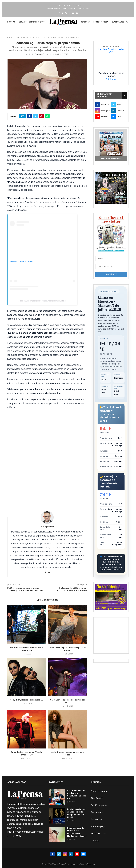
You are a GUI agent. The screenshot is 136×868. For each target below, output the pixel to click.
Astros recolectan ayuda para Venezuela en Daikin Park (76, 796)
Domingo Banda (42, 56)
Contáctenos (83, 9)
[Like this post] (23, 118)
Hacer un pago (98, 828)
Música (39, 39)
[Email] (77, 13)
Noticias (11, 22)
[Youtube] (73, 13)
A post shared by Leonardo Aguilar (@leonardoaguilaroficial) (42, 303)
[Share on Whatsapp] (47, 118)
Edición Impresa (54, 9)
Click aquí (111, 81)
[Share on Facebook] (29, 118)
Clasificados (118, 22)
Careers (95, 843)
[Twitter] (62, 13)
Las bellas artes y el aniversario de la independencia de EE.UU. (76, 815)
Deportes (85, 22)
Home (10, 39)
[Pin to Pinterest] (41, 118)
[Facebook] (59, 13)
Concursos (97, 821)
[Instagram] (66, 13)
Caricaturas (97, 814)
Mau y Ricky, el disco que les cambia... (27, 702)
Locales (23, 22)
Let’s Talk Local (99, 836)
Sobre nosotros (99, 793)
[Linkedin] (69, 13)
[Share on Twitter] (35, 118)
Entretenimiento (37, 22)
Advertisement (69, 9)
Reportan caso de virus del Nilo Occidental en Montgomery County (77, 834)
